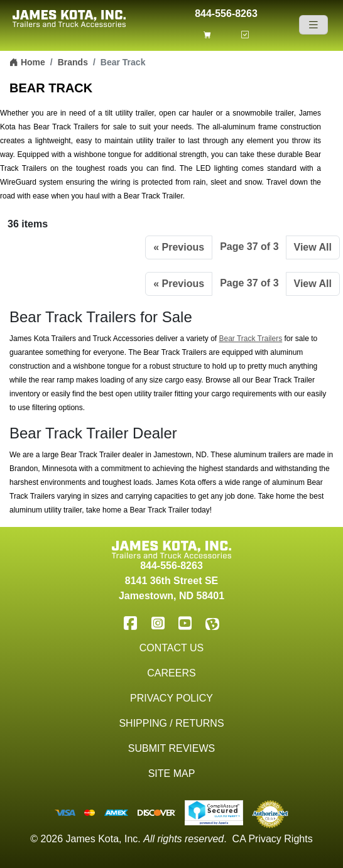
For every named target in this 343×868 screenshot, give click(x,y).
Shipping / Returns (171, 723)
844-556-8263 (226, 12)
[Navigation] (313, 25)
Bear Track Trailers (250, 339)
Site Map (172, 773)
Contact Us (172, 648)
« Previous (179, 247)
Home (27, 62)
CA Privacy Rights (273, 839)
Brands (73, 62)
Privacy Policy (171, 698)
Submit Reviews (171, 748)
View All (313, 247)
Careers (171, 673)
